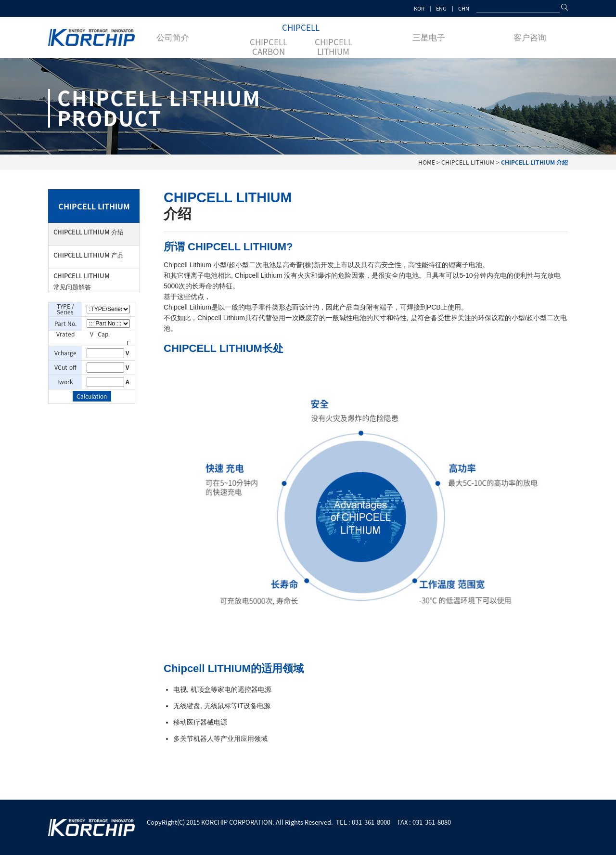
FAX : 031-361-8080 (424, 822)
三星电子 (429, 37)
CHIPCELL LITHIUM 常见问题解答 (82, 281)
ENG (441, 8)
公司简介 (173, 37)
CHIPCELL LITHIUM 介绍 (89, 232)
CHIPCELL (301, 27)
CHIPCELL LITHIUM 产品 (89, 255)
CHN (464, 8)
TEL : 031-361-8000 (363, 822)
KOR (419, 8)
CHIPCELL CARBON (269, 47)
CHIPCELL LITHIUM (334, 47)
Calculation (92, 396)
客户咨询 (530, 37)
